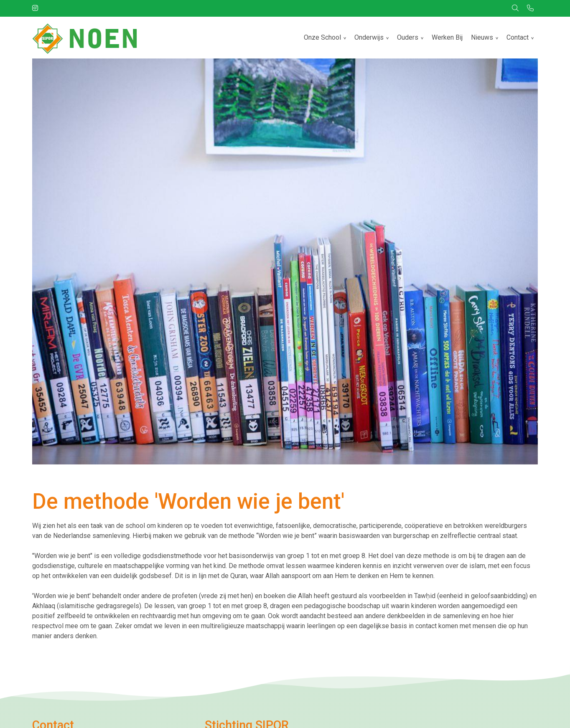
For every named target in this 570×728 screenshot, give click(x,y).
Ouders (408, 37)
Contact (518, 37)
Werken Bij (447, 37)
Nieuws (482, 37)
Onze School (322, 37)
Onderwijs (369, 37)
